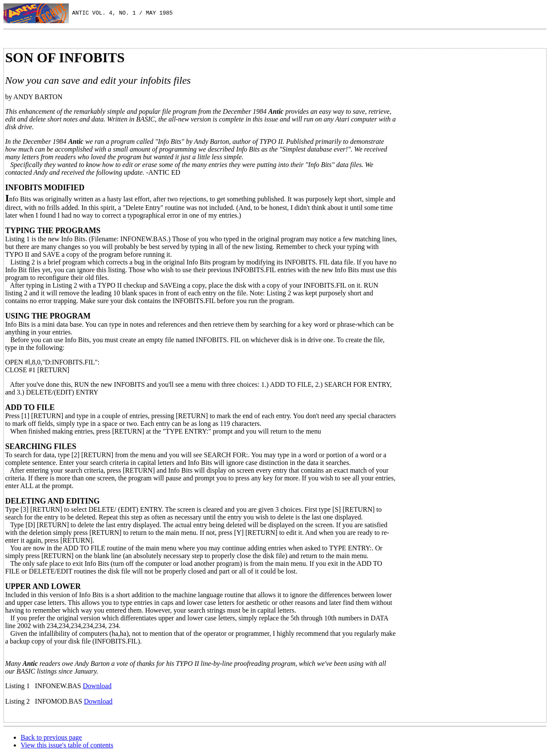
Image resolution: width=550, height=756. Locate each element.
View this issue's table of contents (67, 745)
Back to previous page (51, 737)
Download (97, 686)
